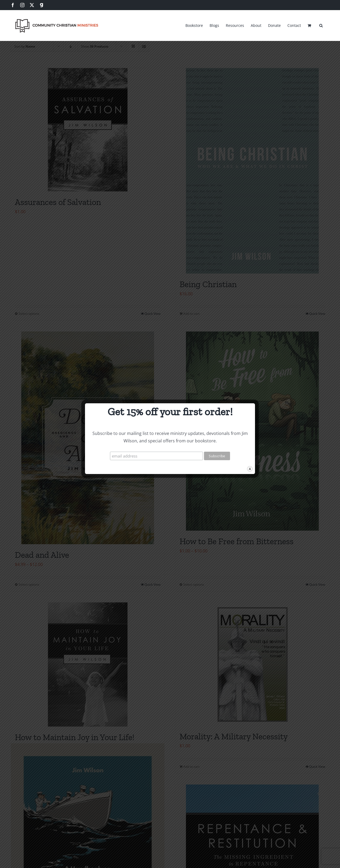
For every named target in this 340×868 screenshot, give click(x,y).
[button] (321, 25)
